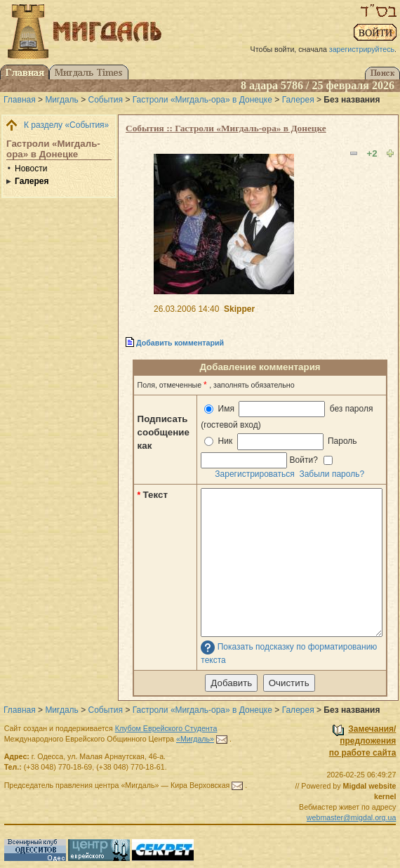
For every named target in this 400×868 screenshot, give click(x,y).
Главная (20, 100)
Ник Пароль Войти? (280, 451)
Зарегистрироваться (254, 474)
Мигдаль (61, 100)
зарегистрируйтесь (362, 49)
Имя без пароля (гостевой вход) (287, 415)
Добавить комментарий (180, 343)
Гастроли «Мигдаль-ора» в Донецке (202, 100)
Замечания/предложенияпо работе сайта (363, 741)
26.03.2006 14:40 (186, 309)
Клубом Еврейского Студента (166, 728)
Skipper (239, 309)
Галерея (298, 100)
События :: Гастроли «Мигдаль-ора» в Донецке (226, 128)
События (106, 100)
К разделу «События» (66, 125)
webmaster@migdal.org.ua (352, 817)
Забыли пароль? (332, 474)
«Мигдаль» (195, 739)
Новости (31, 169)
